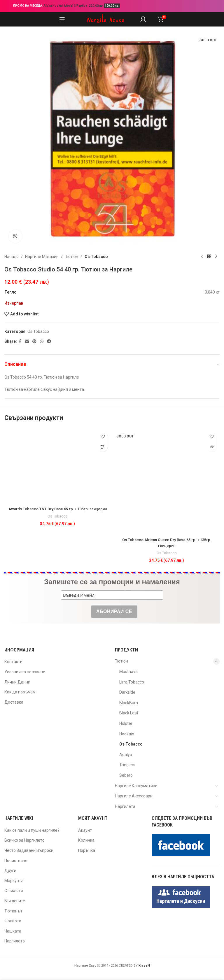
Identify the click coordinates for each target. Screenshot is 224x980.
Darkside (127, 692)
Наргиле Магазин (42, 257)
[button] (103, 447)
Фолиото (13, 921)
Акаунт (85, 830)
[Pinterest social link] (34, 341)
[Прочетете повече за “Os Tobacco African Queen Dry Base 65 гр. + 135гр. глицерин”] (212, 447)
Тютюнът (13, 911)
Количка (86, 840)
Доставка (14, 702)
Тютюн (72, 257)
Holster (126, 723)
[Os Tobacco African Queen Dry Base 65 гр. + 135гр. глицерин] (167, 481)
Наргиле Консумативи (136, 786)
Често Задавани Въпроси (29, 850)
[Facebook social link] (20, 341)
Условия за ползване (25, 672)
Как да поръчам (20, 692)
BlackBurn (129, 703)
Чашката (13, 931)
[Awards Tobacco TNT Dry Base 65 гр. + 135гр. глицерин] (57, 466)
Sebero (126, 775)
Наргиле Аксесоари (134, 796)
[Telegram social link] (49, 341)
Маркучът (14, 881)
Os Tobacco (96, 257)
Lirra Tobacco (132, 682)
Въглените (15, 901)
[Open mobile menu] (62, 19)
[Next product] (216, 257)
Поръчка (87, 850)
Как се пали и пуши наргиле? (32, 830)
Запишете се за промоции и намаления (112, 582)
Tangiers (127, 765)
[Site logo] (106, 19)
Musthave (128, 672)
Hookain (127, 734)
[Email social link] (27, 341)
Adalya (126, 755)
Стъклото (14, 891)
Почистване (16, 861)
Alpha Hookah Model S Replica (66, 6)
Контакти (13, 662)
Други (10, 870)
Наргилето (15, 941)
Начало (12, 257)
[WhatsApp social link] (42, 341)
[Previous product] (202, 257)
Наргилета (125, 806)
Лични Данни (17, 682)
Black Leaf (129, 713)
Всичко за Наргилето (24, 840)
